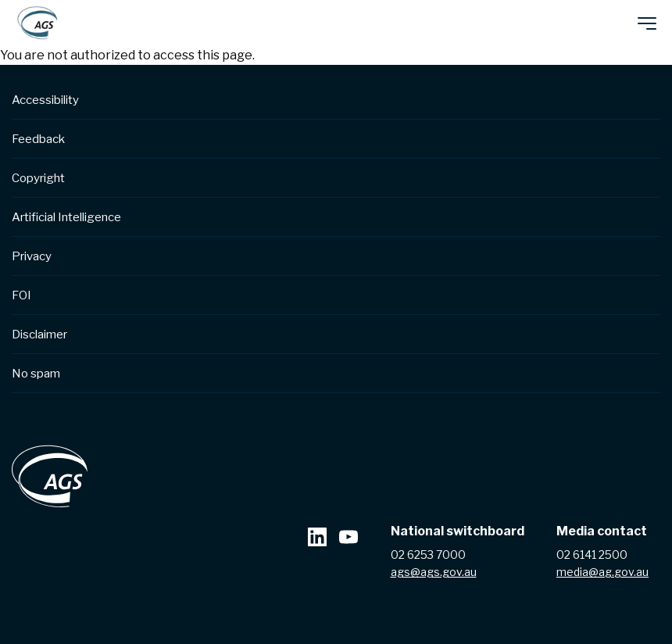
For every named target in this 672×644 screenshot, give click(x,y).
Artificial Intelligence (66, 217)
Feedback (38, 139)
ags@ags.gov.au (434, 572)
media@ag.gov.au (602, 572)
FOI (21, 295)
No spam (36, 374)
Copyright (38, 178)
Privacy (32, 256)
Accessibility (45, 100)
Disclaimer (39, 335)
